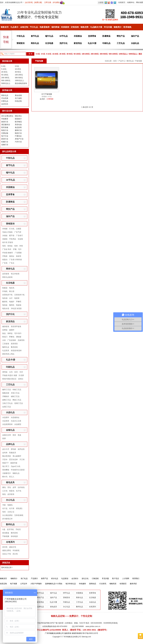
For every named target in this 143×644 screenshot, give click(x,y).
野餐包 (12, 337)
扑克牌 (21, 375)
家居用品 (78, 43)
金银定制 (24, 27)
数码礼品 (10, 524)
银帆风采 (113, 584)
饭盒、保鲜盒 (7, 333)
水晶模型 (18, 424)
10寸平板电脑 (47, 94)
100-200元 (86, 54)
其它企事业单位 (7, 116)
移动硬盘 (6, 533)
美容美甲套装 (16, 327)
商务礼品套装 (7, 277)
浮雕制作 (6, 396)
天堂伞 (5, 460)
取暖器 (5, 288)
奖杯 (14, 435)
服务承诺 (133, 584)
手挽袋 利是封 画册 (10, 375)
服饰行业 (18, 130)
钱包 (4, 494)
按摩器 (5, 330)
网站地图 (140, 2)
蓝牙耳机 (10, 529)
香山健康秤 (17, 456)
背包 (9, 487)
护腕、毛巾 (17, 249)
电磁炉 (12, 302)
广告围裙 (18, 253)
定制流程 (75, 27)
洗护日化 (63, 43)
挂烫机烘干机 (7, 295)
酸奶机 (5, 302)
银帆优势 (85, 27)
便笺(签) (19, 508)
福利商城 (55, 27)
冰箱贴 (5, 236)
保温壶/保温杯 (16, 351)
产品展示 (34, 578)
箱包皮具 (10, 482)
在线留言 (122, 2)
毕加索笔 (16, 550)
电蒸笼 (17, 298)
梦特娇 (13, 449)
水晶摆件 (6, 417)
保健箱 (5, 239)
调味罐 (19, 337)
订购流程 (95, 578)
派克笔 (5, 547)
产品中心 (122, 61)
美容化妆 (18, 125)
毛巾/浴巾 (18, 333)
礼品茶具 (6, 351)
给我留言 (123, 584)
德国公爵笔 (7, 550)
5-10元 (49, 54)
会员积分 (75, 578)
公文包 (5, 491)
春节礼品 (35, 36)
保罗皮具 (21, 449)
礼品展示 (14, 27)
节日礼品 (34, 27)
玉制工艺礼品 (7, 403)
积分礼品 (55, 578)
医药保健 (5, 127)
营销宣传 (21, 43)
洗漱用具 (21, 340)
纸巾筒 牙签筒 (8, 242)
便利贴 (5, 372)
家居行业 (5, 139)
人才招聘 (126, 578)
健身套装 (6, 327)
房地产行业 (19, 139)
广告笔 (5, 263)
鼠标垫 (19, 256)
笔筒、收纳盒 (7, 246)
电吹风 (12, 288)
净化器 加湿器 (16, 308)
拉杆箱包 (21, 487)
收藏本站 (131, 2)
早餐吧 (19, 302)
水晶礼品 (135, 43)
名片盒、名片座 (8, 508)
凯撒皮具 (13, 453)
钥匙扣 (5, 260)
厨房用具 (14, 344)
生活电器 (49, 43)
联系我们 (136, 578)
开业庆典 (5, 98)
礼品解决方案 (96, 27)
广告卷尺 (19, 236)
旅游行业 (5, 122)
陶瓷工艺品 (17, 400)
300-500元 (104, 54)
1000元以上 (123, 54)
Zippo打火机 (16, 466)
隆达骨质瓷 (7, 456)
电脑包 (10, 505)
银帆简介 (118, 27)
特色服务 (83, 584)
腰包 (4, 487)
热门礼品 (24, 578)
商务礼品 (35, 43)
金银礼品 (10, 430)
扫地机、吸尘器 (8, 291)
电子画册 (14, 584)
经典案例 (65, 27)
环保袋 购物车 (8, 253)
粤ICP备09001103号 (90, 633)
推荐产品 (44, 578)
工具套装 (6, 344)
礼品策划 (65, 578)
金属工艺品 (7, 407)
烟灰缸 (12, 256)
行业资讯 (103, 584)
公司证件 (24, 584)
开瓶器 (5, 256)
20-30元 (62, 54)
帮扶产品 (121, 36)
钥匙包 (12, 491)
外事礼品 (5, 101)
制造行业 (5, 130)
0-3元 (38, 54)
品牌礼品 (10, 444)
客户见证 (116, 578)
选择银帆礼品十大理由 (54, 584)
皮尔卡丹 (6, 449)
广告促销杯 (12, 340)
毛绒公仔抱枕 (7, 232)
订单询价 (50, 99)
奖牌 (4, 438)
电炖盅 (5, 305)
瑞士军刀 (6, 466)
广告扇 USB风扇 (15, 260)
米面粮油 (78, 36)
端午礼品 (49, 36)
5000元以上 (133, 54)
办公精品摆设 (7, 515)
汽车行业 (18, 142)
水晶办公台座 (16, 421)
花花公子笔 (7, 554)
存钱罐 (5, 229)
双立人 (12, 477)
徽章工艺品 (7, 390)
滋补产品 (135, 36)
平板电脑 (6, 536)
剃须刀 (5, 337)
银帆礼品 (16, 473)
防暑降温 (106, 36)
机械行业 (5, 142)
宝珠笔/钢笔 (19, 515)
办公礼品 (10, 500)
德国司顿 (14, 463)
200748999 (79, 626)
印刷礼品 (106, 43)
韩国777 (5, 463)
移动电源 (14, 536)
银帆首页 (5, 27)
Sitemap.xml (86, 637)
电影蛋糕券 (45, 27)
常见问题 (108, 27)
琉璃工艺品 (19, 403)
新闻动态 (93, 584)
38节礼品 (63, 36)
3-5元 (43, 54)
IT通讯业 (18, 136)
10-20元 (55, 54)
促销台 (21, 379)
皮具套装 (6, 274)
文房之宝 (11, 512)
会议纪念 (5, 104)
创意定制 (3, 584)
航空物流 (18, 122)
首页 (115, 61)
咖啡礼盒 (6, 347)
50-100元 (77, 54)
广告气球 (18, 232)
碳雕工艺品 (7, 400)
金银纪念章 (7, 435)
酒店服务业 (6, 125)
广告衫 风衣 (7, 249)
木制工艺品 (15, 393)
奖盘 (19, 435)
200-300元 (95, 54)
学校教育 (5, 119)
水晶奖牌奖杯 (7, 424)
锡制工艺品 (15, 396)
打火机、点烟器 (15, 229)
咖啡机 (12, 305)
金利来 (5, 453)
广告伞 (12, 263)
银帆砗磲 (6, 393)
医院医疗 (18, 119)
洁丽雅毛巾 (7, 473)
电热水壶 (6, 308)
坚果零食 (92, 36)
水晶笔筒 (6, 421)
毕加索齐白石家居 (18, 470)
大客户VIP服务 (36, 584)
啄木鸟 (5, 477)
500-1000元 (113, 54)
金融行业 (5, 145)
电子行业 (5, 136)
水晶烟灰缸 (15, 417)
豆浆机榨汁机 (19, 295)
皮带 (14, 487)
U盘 (4, 529)
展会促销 (18, 95)
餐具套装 (14, 347)
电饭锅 (19, 305)
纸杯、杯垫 (19, 246)
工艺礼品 (121, 43)
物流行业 (18, 133)
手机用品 (13, 239)
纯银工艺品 (17, 390)
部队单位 (18, 116)
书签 (4, 505)
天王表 (22, 460)
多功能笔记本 (7, 519)
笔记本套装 (15, 274)
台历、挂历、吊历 (16, 372)
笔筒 (4, 512)
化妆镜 (20, 239)
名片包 (19, 491)
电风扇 (5, 298)
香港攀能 (6, 470)
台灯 (11, 298)
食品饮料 (18, 127)
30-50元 (70, 54)
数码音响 (14, 533)
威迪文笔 (13, 547)
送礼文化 (85, 578)
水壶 (4, 340)
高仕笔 (15, 554)
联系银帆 (127, 27)
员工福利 (18, 98)
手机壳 (18, 529)
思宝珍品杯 (13, 460)
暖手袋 (12, 236)
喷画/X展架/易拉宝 (9, 379)
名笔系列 (10, 542)
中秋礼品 (21, 36)
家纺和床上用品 (8, 354)
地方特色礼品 (71, 584)
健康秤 (12, 330)
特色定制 (18, 101)
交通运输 (5, 133)
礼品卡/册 (92, 43)
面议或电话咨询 (21, 83)
